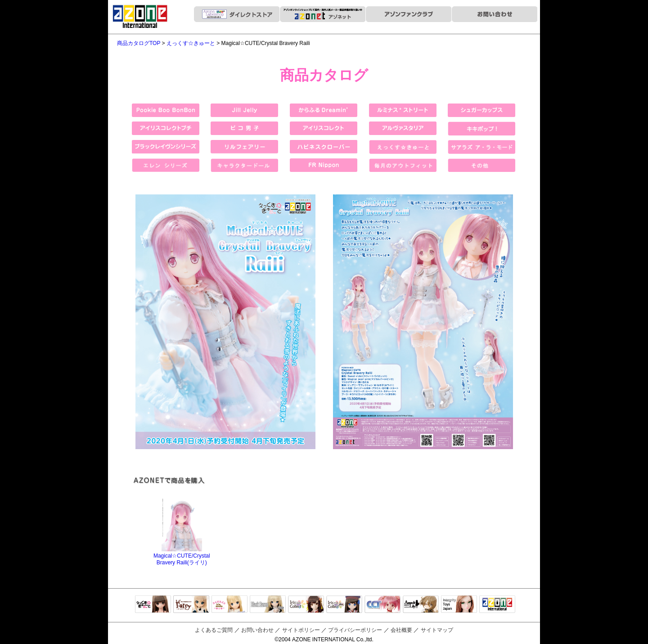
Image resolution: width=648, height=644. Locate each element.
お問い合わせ (257, 630)
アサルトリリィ (421, 605)
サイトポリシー (301, 630)
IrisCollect (306, 605)
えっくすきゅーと (153, 605)
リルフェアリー (191, 605)
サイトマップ (437, 630)
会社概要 (401, 630)
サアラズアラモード (229, 605)
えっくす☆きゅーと (191, 43)
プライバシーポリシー (355, 630)
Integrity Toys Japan (459, 605)
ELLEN (344, 605)
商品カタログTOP (139, 43)
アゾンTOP (497, 605)
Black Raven (268, 605)
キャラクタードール (382, 605)
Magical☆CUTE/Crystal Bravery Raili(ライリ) (182, 556)
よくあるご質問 (214, 630)
